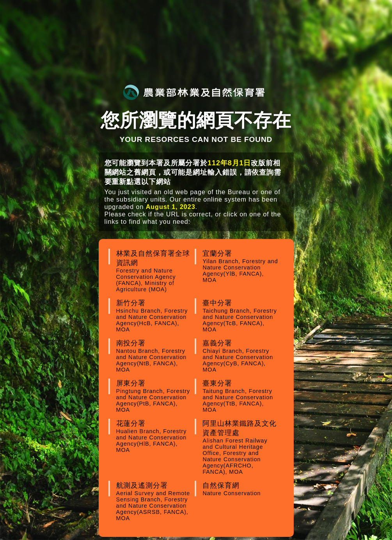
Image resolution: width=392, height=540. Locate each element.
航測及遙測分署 (154, 501)
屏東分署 (154, 396)
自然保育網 (241, 489)
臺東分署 (241, 396)
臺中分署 (241, 316)
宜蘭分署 (241, 266)
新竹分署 (154, 316)
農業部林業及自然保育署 (194, 92)
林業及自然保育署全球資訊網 (154, 271)
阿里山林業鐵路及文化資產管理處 (241, 447)
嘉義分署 (241, 356)
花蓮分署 (154, 436)
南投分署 (154, 356)
